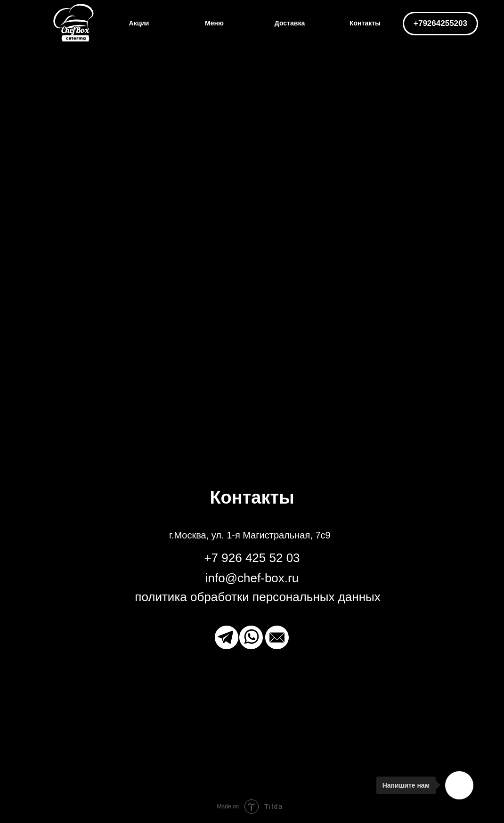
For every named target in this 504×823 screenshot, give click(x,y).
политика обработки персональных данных (257, 597)
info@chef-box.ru (252, 578)
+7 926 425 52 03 (252, 558)
